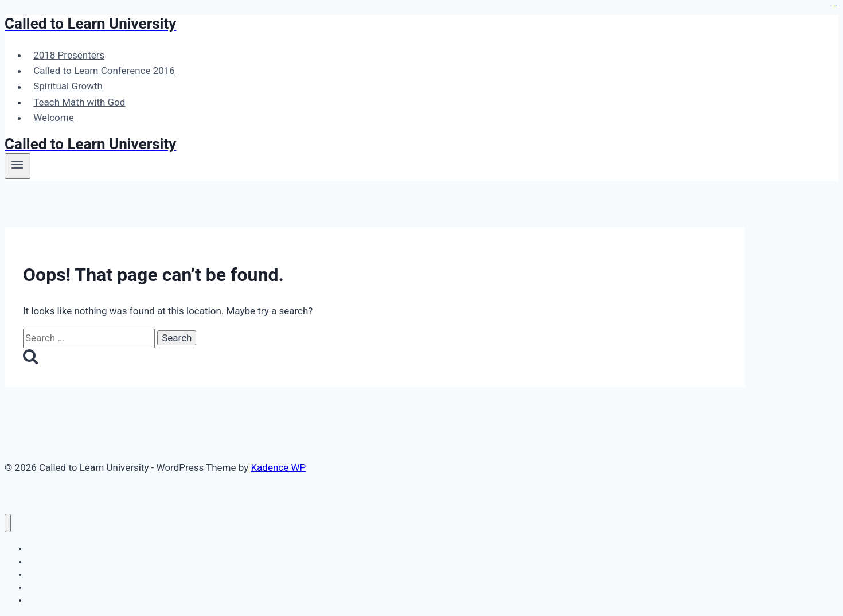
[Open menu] (17, 166)
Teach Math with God (79, 102)
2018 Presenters (69, 55)
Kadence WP (278, 467)
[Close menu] (8, 523)
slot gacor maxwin (835, 6)
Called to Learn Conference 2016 (104, 71)
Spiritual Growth (68, 87)
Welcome (54, 118)
